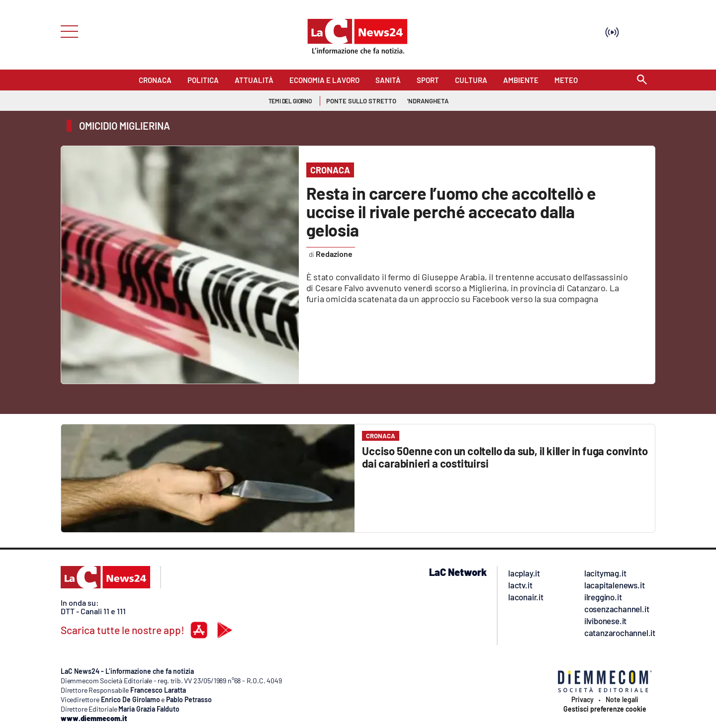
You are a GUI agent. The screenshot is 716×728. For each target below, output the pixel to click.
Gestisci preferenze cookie (605, 709)
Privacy (582, 700)
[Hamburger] (66, 31)
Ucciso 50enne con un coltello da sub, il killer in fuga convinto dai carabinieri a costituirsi (505, 457)
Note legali (622, 700)
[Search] (642, 80)
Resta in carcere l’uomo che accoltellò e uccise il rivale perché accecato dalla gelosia (451, 211)
